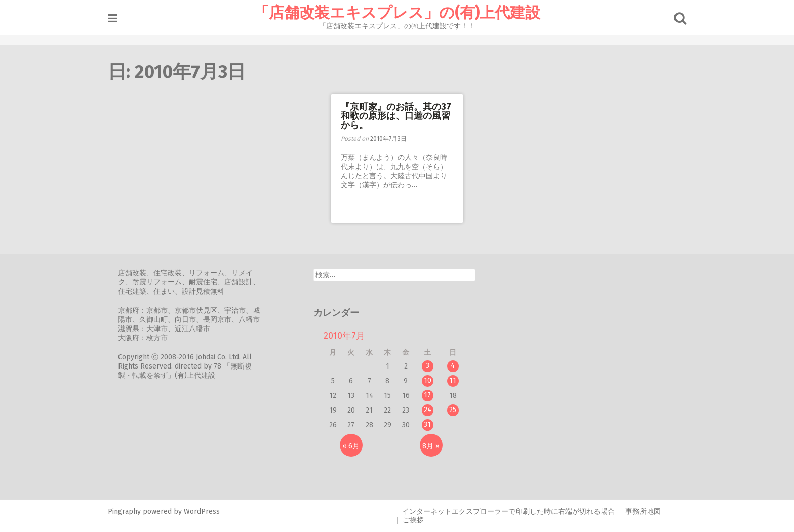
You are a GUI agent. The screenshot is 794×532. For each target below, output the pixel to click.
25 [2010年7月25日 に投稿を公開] (453, 410)
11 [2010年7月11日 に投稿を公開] (453, 380)
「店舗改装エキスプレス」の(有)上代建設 (397, 13)
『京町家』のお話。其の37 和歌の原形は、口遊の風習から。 (401, 116)
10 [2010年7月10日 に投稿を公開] (428, 380)
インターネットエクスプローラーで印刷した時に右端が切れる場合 (508, 511)
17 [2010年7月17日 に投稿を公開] (427, 395)
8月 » (431, 446)
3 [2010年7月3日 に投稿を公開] (428, 366)
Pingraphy (124, 511)
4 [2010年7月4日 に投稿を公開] (453, 366)
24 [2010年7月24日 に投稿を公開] (428, 410)
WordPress (202, 511)
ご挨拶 (413, 520)
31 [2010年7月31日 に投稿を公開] (427, 424)
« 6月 (351, 446)
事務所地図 (643, 511)
